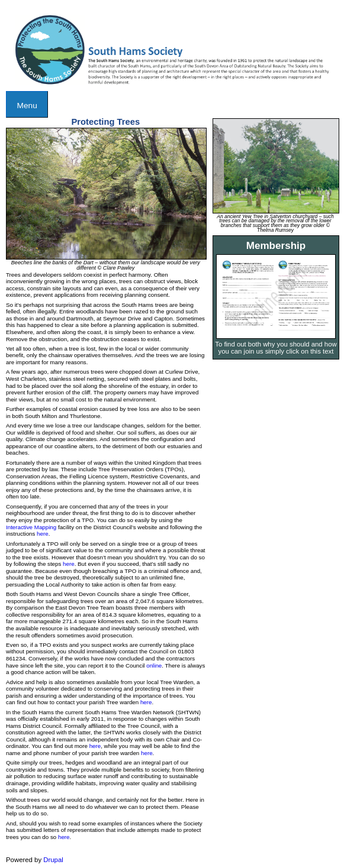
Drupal (53, 860)
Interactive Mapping (31, 527)
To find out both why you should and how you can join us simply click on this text (276, 348)
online (154, 665)
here (43, 534)
